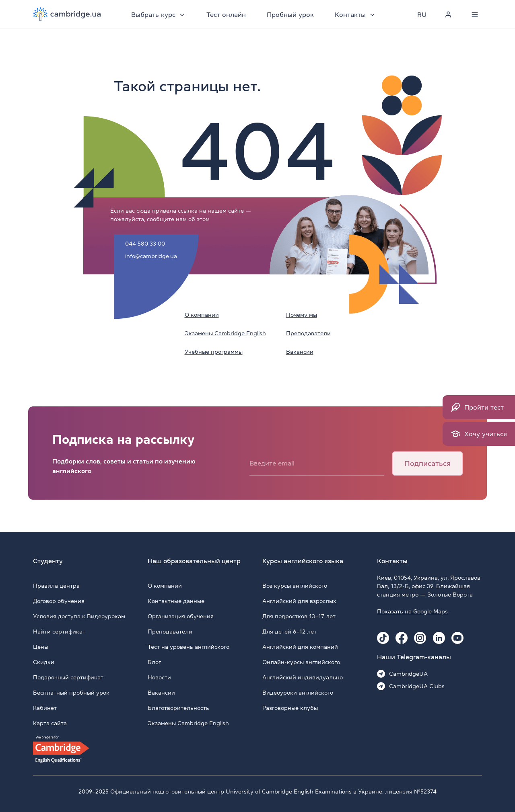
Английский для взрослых (299, 601)
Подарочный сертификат (68, 677)
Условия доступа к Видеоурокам (79, 616)
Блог (154, 662)
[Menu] (475, 14)
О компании (202, 315)
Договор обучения (59, 601)
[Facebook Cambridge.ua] (402, 638)
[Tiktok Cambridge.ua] (383, 638)
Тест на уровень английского (188, 647)
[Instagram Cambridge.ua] (420, 638)
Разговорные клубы (290, 708)
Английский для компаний (300, 647)
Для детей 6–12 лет (289, 632)
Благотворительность (178, 708)
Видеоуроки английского (298, 693)
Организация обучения (181, 616)
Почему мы (302, 315)
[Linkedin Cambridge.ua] (439, 638)
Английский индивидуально (303, 677)
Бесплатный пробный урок (71, 693)
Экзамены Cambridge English (225, 333)
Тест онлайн (226, 14)
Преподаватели (308, 333)
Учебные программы (214, 352)
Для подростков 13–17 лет (299, 616)
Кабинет (45, 708)
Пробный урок (290, 14)
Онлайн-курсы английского (301, 662)
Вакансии (300, 352)
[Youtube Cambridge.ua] (457, 638)
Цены (41, 647)
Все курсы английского (295, 586)
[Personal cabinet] (448, 14)
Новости (159, 677)
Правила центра (56, 586)
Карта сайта (50, 723)
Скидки (44, 662)
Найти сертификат (59, 632)
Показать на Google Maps (412, 611)
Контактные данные (176, 601)
